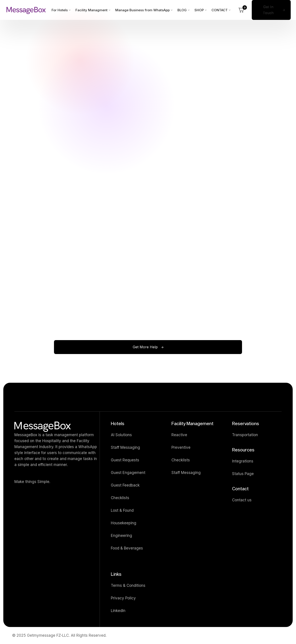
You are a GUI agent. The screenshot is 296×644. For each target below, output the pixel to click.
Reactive (179, 435)
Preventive (181, 447)
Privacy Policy (123, 598)
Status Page (243, 474)
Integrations (243, 461)
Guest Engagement (128, 473)
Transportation (245, 435)
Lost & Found (122, 510)
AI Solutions (121, 435)
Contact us (242, 500)
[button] (241, 10)
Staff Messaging (125, 447)
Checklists (120, 498)
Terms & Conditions (128, 585)
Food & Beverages (127, 548)
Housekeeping (124, 523)
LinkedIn (118, 611)
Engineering (121, 536)
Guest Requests (125, 460)
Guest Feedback (125, 485)
